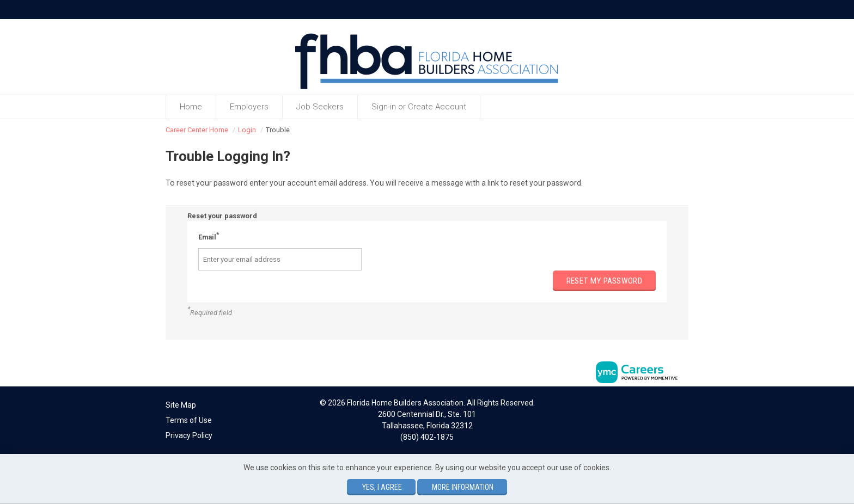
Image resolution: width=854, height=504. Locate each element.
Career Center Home (197, 130)
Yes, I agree (382, 487)
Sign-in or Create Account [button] (419, 107)
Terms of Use (189, 420)
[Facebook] (662, 407)
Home (191, 107)
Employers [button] (249, 107)
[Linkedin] (673, 407)
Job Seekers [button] (320, 107)
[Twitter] (684, 407)
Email (209, 236)
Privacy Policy (189, 435)
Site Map (181, 405)
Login (247, 130)
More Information (463, 487)
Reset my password (604, 281)
